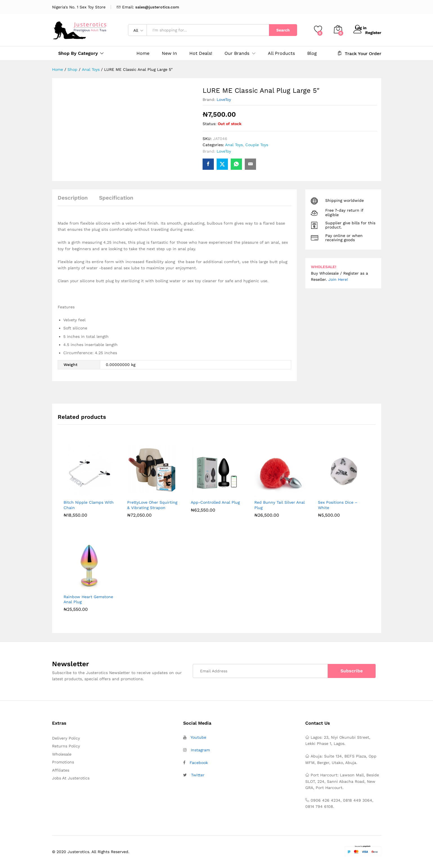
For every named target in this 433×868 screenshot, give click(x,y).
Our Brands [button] (237, 53)
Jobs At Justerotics (71, 778)
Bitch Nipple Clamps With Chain (89, 505)
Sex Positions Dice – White (338, 505)
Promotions (63, 762)
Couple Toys (257, 145)
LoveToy (224, 100)
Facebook (199, 763)
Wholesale (62, 754)
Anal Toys (234, 145)
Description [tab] (73, 198)
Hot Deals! (201, 53)
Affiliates (61, 770)
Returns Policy (66, 746)
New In (169, 53)
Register (373, 32)
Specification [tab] (116, 198)
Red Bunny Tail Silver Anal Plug (280, 505)
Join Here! (338, 279)
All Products (281, 53)
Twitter (198, 775)
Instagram (200, 750)
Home (143, 53)
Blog (312, 53)
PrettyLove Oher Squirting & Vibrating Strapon (152, 505)
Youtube (198, 737)
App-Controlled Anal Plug (215, 502)
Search (283, 30)
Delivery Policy (66, 738)
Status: (209, 124)
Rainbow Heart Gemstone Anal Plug (88, 599)
